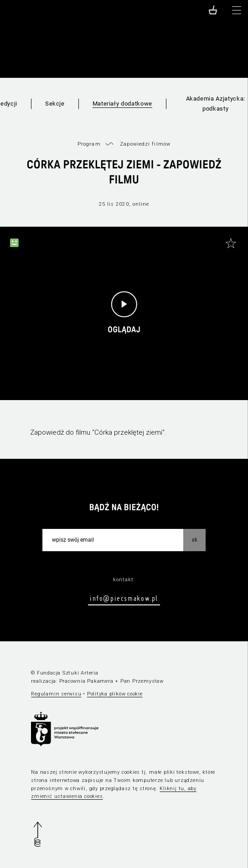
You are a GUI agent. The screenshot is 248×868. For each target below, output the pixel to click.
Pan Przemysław (142, 681)
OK (195, 539)
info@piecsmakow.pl (124, 598)
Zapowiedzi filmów (145, 144)
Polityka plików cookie (115, 694)
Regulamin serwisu (56, 694)
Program (89, 144)
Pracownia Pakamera (86, 681)
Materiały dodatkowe (122, 104)
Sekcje (55, 104)
